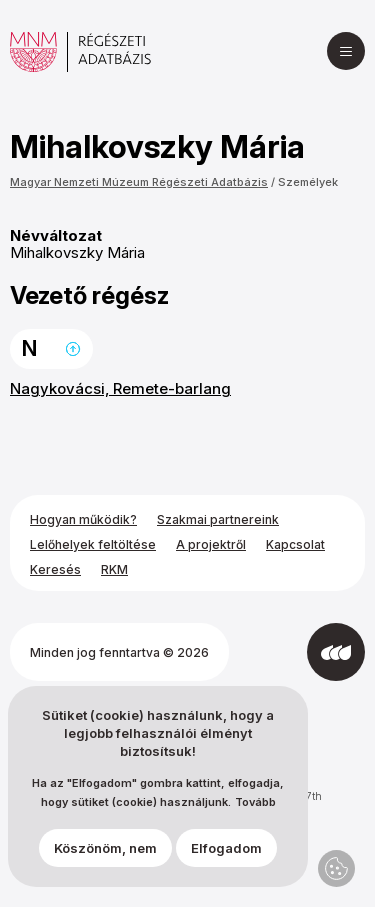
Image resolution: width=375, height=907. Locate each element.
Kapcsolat (295, 544)
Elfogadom (226, 848)
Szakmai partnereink (218, 519)
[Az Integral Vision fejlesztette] (336, 652)
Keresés (55, 569)
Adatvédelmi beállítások (336, 868)
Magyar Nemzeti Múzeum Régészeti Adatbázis (139, 182)
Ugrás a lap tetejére (73, 349)
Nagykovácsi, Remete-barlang (120, 388)
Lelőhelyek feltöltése (93, 544)
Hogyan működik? (83, 519)
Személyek (308, 182)
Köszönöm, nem (105, 848)
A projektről (211, 544)
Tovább (255, 802)
